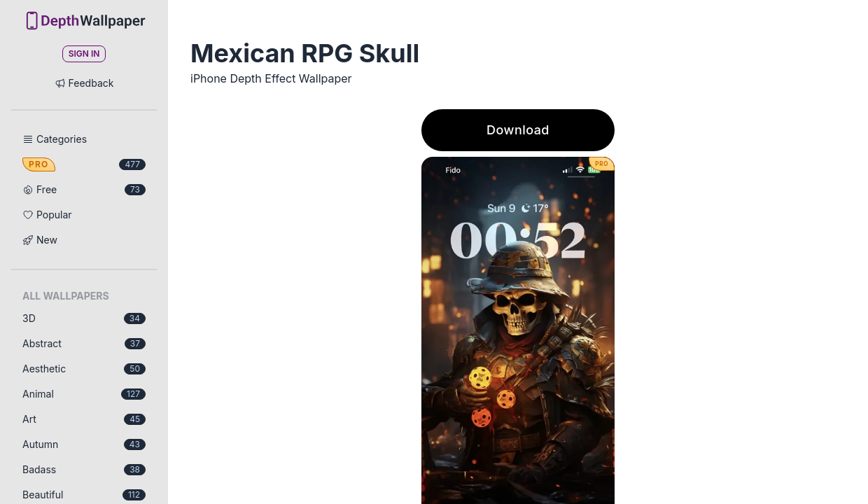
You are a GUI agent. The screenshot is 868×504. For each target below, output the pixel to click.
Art (84, 419)
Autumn (84, 444)
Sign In (84, 54)
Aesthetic (84, 369)
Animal (84, 394)
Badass (84, 469)
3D (84, 318)
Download (518, 130)
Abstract (84, 343)
